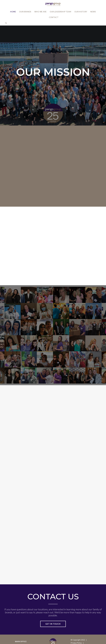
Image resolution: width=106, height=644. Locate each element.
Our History (81, 12)
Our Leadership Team (60, 12)
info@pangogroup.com (24, 634)
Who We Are (40, 12)
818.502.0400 (21, 637)
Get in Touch (53, 607)
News (93, 12)
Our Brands (25, 12)
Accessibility (76, 629)
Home (13, 12)
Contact (54, 17)
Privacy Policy (76, 626)
